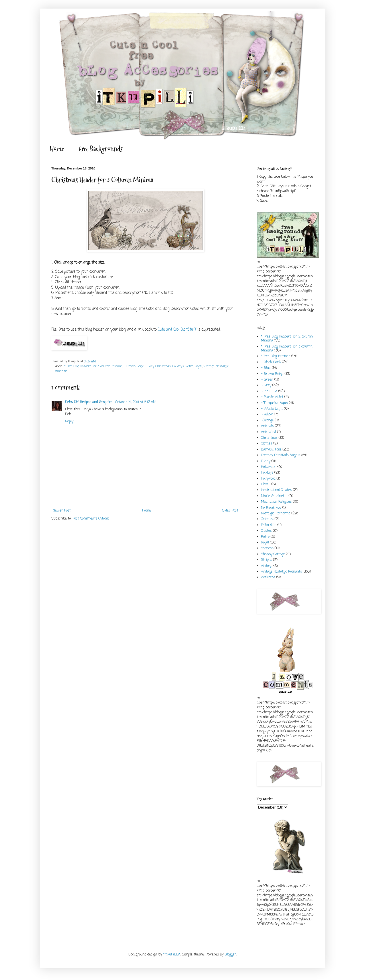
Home (57, 149)
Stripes (266, 560)
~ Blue (266, 368)
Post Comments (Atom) (91, 519)
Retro (189, 366)
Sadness (267, 548)
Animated (268, 432)
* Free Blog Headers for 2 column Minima (287, 339)
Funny (266, 461)
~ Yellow (267, 415)
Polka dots (269, 525)
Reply (69, 421)
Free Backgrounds (100, 149)
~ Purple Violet (272, 397)
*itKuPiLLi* (172, 955)
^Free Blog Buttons (276, 356)
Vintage (267, 566)
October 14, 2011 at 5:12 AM (136, 402)
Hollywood (268, 479)
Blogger (230, 955)
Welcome (268, 577)
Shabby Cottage (273, 554)
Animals (267, 426)
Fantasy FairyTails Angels (280, 455)
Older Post (230, 511)
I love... (266, 484)
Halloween (269, 467)
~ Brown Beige (134, 366)
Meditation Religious (276, 502)
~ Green (267, 380)
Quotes (266, 531)
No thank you (271, 508)
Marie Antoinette (274, 496)
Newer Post (62, 511)
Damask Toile (271, 450)
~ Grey (150, 366)
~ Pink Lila (269, 391)
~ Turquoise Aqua (274, 403)
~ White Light (272, 409)
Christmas (163, 366)
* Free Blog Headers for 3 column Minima (93, 366)
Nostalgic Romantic (275, 514)
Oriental (267, 519)
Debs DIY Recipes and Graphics (89, 402)
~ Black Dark (271, 362)
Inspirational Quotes (276, 490)
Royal (198, 366)
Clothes (266, 444)
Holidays (178, 366)
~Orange (267, 421)
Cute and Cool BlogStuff (177, 330)
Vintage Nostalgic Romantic (282, 572)
